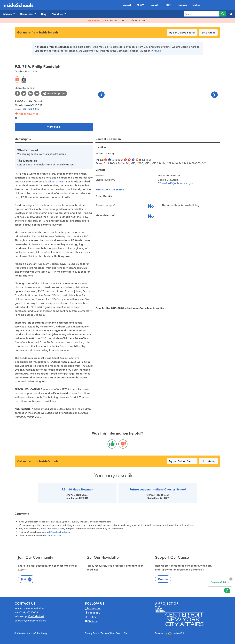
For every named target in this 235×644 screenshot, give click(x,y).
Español (127, 5)
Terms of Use (54, 535)
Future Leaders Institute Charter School (158, 489)
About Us (59, 14)
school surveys (56, 181)
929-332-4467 (36, 616)
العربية (154, 5)
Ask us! (157, 51)
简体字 (141, 5)
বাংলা (168, 5)
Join (27, 579)
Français (182, 5)
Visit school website (110, 189)
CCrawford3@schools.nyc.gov (176, 183)
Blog (44, 14)
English (196, 5)
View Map (54, 127)
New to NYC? (96, 20)
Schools (9, 14)
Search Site (122, 633)
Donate (163, 579)
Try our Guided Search (182, 32)
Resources (28, 14)
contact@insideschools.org (56, 532)
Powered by (169, 633)
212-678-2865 (31, 109)
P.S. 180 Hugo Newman (77, 489)
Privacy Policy (92, 633)
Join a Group (208, 32)
